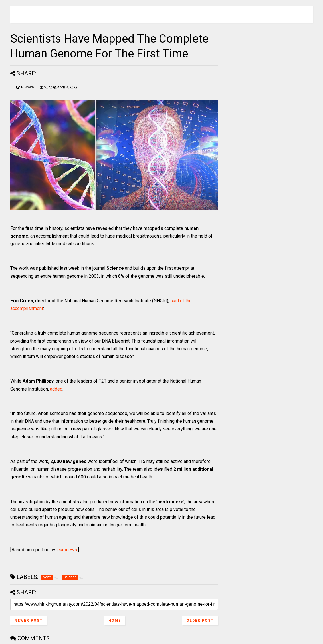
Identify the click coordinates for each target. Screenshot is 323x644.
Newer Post (29, 621)
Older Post (200, 621)
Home (115, 621)
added (56, 389)
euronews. (68, 550)
